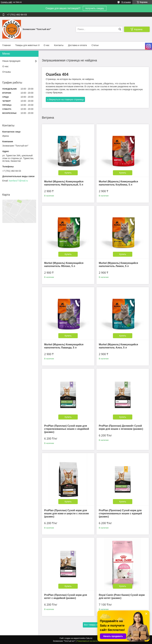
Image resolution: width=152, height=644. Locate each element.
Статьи (95, 45)
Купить (68, 173)
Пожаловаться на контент (88, 641)
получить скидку (95, 8)
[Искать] (120, 29)
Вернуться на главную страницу (66, 99)
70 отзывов (126, 2)
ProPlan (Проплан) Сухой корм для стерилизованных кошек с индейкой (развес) (67, 429)
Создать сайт (7, 2)
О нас (46, 45)
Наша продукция (11, 61)
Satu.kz (89, 638)
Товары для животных (26, 45)
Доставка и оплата (77, 45)
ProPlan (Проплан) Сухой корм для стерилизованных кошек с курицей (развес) (120, 513)
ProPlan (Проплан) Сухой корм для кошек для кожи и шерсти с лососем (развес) (66, 513)
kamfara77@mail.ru (18, 181)
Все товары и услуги (94, 625)
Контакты (59, 45)
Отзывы (7, 72)
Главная (6, 45)
